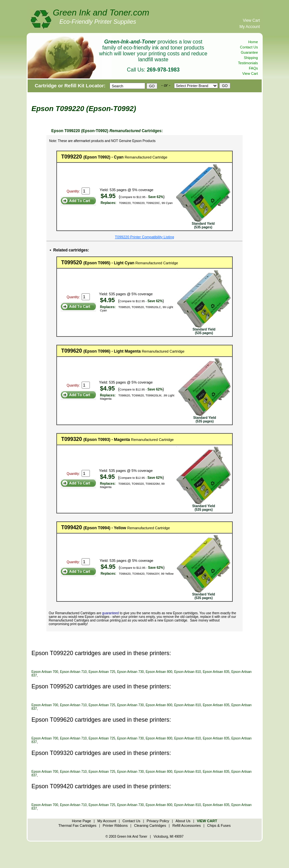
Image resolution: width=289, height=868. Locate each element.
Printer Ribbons (115, 825)
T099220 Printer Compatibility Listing (144, 237)
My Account (250, 27)
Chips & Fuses (219, 825)
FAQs (253, 68)
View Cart (251, 20)
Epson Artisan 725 (102, 672)
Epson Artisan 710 (73, 672)
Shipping (251, 58)
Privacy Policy (158, 821)
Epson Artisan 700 (45, 672)
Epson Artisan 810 (187, 672)
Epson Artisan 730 (131, 672)
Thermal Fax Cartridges (77, 825)
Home (253, 42)
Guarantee (250, 52)
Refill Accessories (187, 825)
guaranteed (110, 613)
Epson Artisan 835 (216, 672)
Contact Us (249, 47)
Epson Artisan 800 (159, 672)
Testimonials (248, 63)
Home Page (81, 821)
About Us (183, 821)
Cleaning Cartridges (150, 825)
